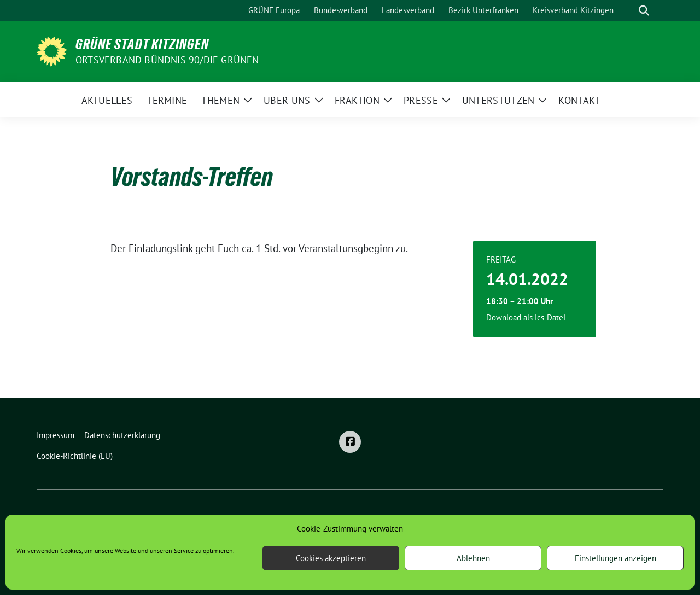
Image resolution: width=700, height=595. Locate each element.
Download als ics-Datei (526, 317)
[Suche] (628, 11)
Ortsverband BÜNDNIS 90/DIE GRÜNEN (167, 60)
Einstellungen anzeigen (616, 558)
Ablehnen (473, 558)
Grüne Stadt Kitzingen (142, 44)
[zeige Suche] (644, 11)
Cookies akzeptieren (331, 558)
